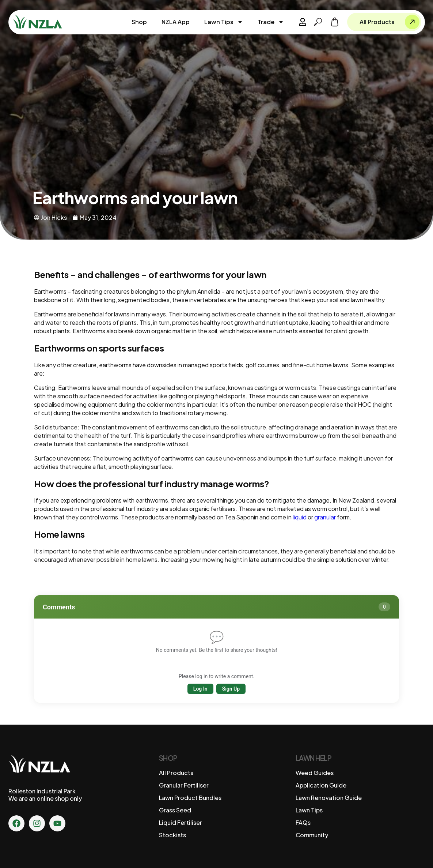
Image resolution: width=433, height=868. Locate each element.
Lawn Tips (224, 22)
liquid (300, 517)
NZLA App (176, 22)
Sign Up (231, 689)
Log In (200, 689)
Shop (140, 22)
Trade (271, 22)
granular (325, 517)
